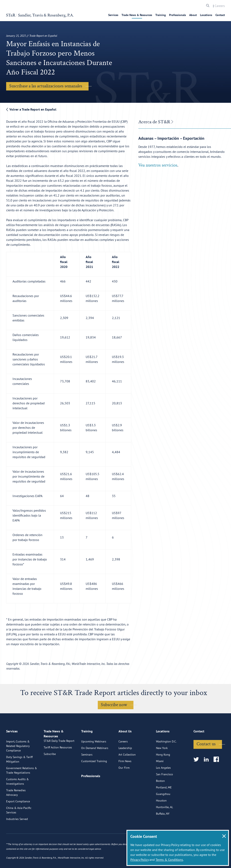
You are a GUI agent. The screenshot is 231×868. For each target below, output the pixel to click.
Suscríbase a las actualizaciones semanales (46, 86)
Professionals (178, 15)
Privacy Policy (139, 860)
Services (113, 15)
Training (161, 15)
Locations (206, 15)
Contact (220, 15)
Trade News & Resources (137, 15)
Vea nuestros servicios (158, 165)
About (193, 15)
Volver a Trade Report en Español (31, 109)
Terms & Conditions (169, 860)
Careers (220, 6)
